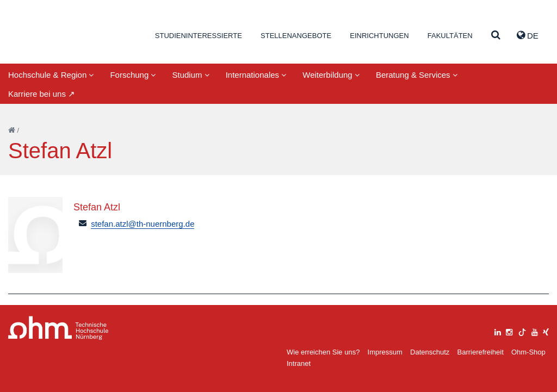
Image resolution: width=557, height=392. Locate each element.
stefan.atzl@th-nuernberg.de (143, 224)
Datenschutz (430, 352)
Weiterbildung (331, 75)
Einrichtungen (379, 36)
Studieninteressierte (199, 36)
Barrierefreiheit (480, 352)
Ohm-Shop (528, 352)
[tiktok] (522, 331)
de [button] (528, 35)
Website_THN (60, 35)
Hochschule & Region (51, 75)
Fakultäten (450, 36)
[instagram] (509, 331)
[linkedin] (498, 331)
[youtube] (535, 331)
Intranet (299, 363)
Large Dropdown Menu (58, 328)
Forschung (133, 75)
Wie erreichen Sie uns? (323, 352)
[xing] (546, 331)
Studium (190, 75)
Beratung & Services (417, 75)
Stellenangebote (296, 36)
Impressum (385, 352)
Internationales (256, 75)
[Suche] (496, 36)
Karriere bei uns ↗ (42, 94)
